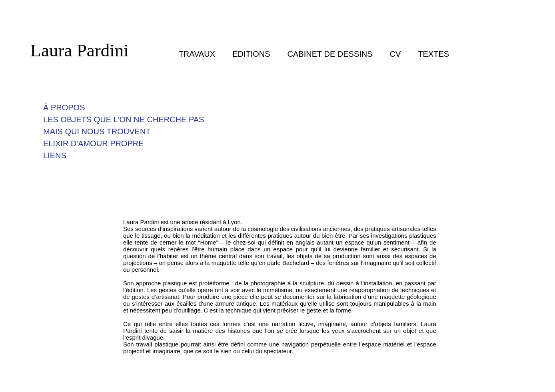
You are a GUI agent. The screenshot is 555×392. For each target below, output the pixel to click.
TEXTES (433, 54)
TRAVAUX (197, 54)
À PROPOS (64, 107)
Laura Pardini (80, 50)
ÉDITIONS (251, 54)
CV (395, 54)
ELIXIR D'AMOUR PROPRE (94, 143)
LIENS (55, 155)
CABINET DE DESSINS (330, 54)
